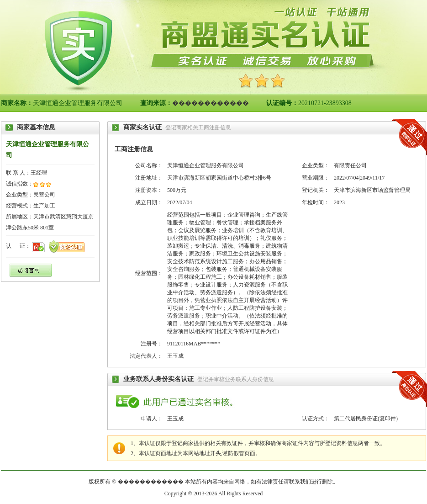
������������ (211, 103)
